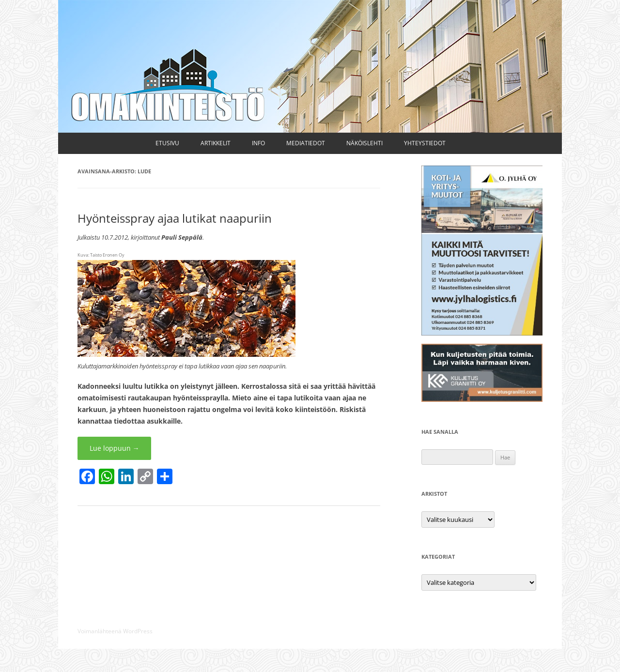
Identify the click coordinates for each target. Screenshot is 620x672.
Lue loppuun (115, 448)
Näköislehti (364, 143)
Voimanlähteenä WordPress (115, 631)
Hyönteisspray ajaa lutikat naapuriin (175, 218)
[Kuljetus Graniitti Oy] (482, 399)
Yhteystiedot (425, 143)
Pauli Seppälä (182, 237)
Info (258, 143)
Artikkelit (216, 143)
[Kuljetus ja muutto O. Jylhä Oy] (482, 333)
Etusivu (167, 143)
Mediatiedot (306, 143)
